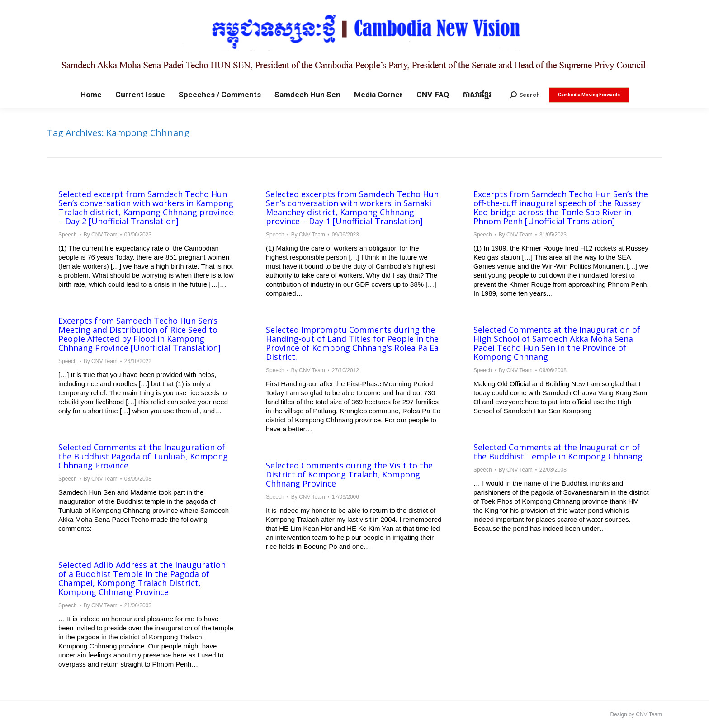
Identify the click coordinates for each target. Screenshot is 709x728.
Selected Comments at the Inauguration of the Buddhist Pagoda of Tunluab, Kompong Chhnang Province (143, 456)
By (101, 235)
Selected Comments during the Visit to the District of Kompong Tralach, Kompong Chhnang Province (349, 474)
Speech (68, 235)
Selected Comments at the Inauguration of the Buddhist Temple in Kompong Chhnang (558, 452)
